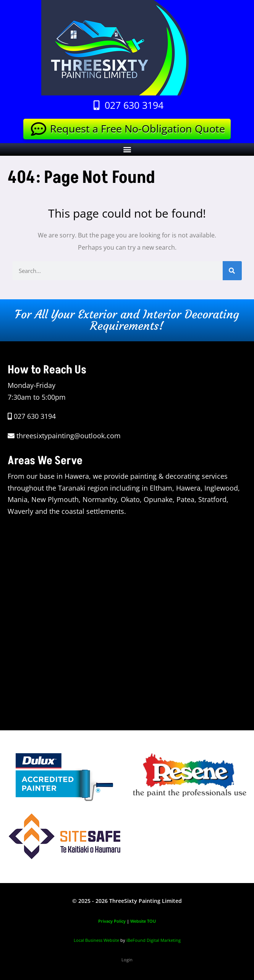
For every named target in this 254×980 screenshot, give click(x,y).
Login (127, 960)
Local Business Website (96, 940)
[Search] (232, 271)
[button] (127, 149)
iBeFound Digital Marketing (154, 940)
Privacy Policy (112, 921)
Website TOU (143, 921)
